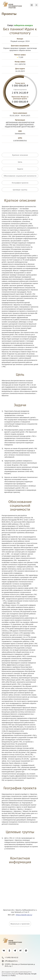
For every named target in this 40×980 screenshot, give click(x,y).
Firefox (13, 976)
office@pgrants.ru (10, 961)
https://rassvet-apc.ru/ (24, 915)
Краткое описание (20, 155)
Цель (20, 162)
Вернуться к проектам (20, 924)
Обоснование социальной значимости (20, 176)
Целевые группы (20, 190)
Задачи (20, 169)
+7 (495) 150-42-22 (10, 958)
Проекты (9, 14)
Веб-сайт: (12, 915)
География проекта (20, 183)
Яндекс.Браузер (25, 974)
